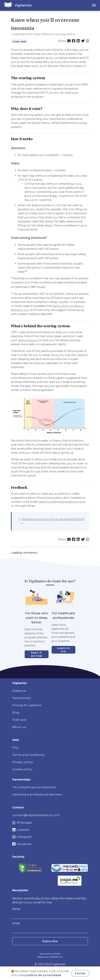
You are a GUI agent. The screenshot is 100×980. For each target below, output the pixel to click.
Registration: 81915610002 (50, 957)
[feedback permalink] (29, 488)
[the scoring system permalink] (47, 78)
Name (16, 913)
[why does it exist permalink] (44, 109)
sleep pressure (28, 340)
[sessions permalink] (27, 148)
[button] (69, 41)
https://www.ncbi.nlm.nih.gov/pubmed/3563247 (53, 519)
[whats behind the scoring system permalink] (72, 326)
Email (16, 927)
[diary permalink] (21, 163)
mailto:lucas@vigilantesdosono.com (62, 502)
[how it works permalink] (34, 139)
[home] (8, 5)
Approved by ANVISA (50, 954)
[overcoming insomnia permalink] (49, 238)
